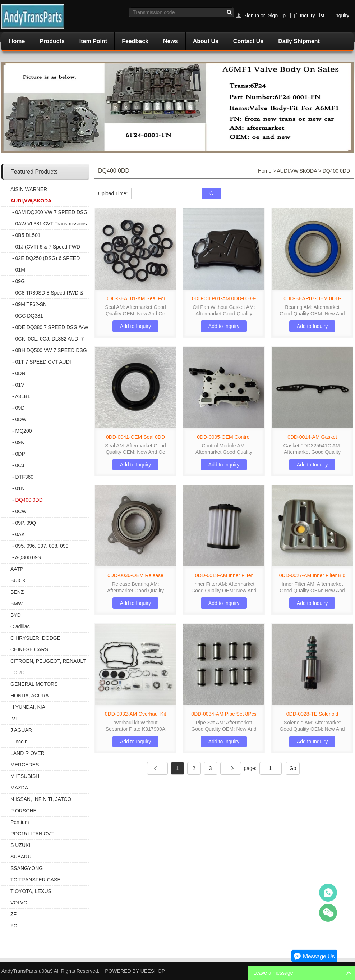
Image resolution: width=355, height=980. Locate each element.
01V (20, 385)
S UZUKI (20, 845)
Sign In (251, 15)
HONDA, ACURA (30, 696)
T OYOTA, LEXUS (31, 891)
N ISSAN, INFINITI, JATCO (41, 799)
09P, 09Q (26, 523)
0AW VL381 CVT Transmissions (51, 224)
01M (20, 270)
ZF (13, 914)
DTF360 (25, 477)
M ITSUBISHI (26, 776)
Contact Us (248, 41)
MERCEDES (25, 765)
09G (20, 281)
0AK (20, 534)
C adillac (20, 626)
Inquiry (342, 15)
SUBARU (21, 857)
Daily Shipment (299, 41)
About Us (206, 41)
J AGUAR (21, 730)
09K (20, 442)
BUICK (18, 580)
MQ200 (24, 431)
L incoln (19, 742)
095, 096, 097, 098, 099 (42, 546)
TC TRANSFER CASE (36, 880)
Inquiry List (312, 15)
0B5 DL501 (28, 235)
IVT (14, 719)
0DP (20, 454)
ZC (14, 926)
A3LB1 (23, 396)
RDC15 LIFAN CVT (32, 834)
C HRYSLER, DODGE (35, 638)
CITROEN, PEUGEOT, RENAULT (48, 661)
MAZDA (19, 788)
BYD (16, 615)
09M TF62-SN (31, 304)
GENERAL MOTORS (34, 684)
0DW (21, 419)
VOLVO (19, 903)
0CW (21, 511)
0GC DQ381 (29, 316)
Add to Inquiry (135, 326)
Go (293, 768)
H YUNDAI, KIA (28, 707)
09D (20, 408)
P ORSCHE (24, 811)
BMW (17, 603)
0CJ (20, 465)
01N (20, 488)
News (171, 41)
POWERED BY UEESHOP (135, 971)
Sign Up (277, 15)
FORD (18, 673)
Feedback (135, 41)
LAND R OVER (27, 753)
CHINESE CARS (29, 649)
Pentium (20, 822)
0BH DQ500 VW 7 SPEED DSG (51, 350)
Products (52, 41)
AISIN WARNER (29, 189)
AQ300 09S (28, 557)
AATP (17, 569)
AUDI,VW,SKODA (31, 201)
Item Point (93, 41)
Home (17, 41)
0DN (20, 373)
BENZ (17, 592)
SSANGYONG (27, 868)
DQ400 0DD (29, 500)
